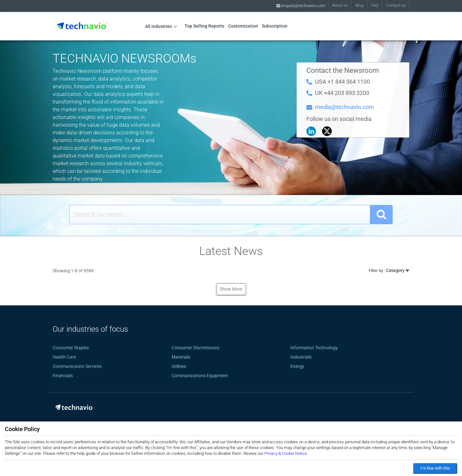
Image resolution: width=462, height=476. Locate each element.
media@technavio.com (345, 107)
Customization (243, 26)
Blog (359, 5)
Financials (63, 376)
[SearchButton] (381, 215)
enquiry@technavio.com (301, 6)
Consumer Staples (71, 348)
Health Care (64, 357)
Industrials (301, 357)
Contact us (396, 5)
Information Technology (314, 348)
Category (389, 270)
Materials (181, 357)
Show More (231, 289)
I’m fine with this (435, 468)
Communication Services (77, 366)
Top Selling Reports (204, 26)
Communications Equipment (200, 376)
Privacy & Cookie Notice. (286, 453)
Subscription (275, 26)
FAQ (375, 5)
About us (340, 5)
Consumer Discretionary (196, 348)
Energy (297, 366)
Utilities (179, 366)
